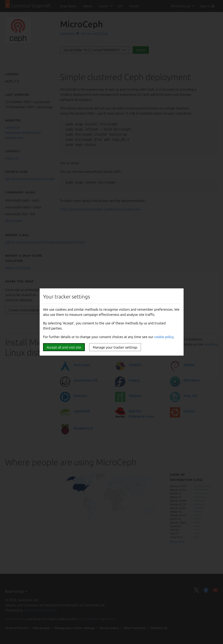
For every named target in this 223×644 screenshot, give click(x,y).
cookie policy (164, 337)
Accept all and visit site (64, 347)
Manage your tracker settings (115, 347)
